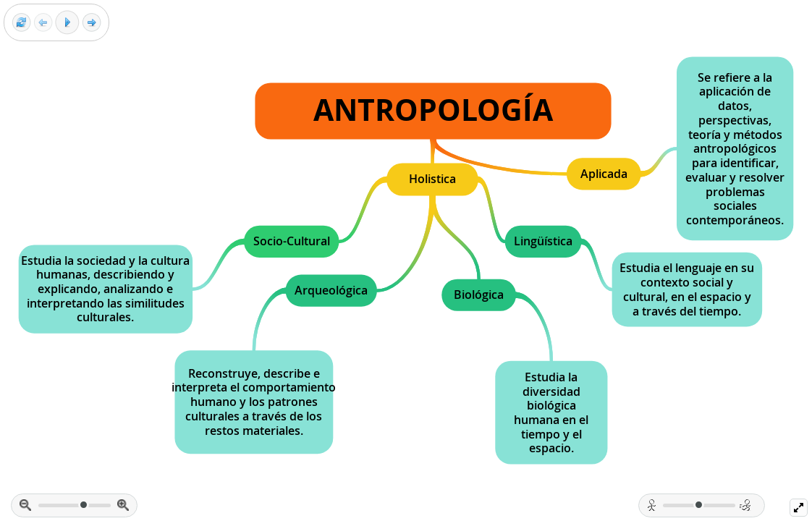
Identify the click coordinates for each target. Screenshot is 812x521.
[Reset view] (21, 23)
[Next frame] (92, 23)
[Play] (67, 22)
